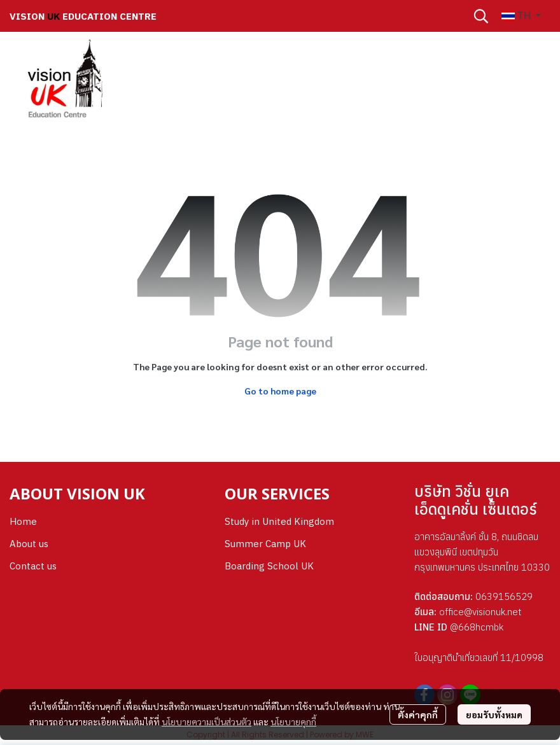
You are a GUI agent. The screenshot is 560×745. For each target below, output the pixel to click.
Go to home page (280, 391)
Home (23, 521)
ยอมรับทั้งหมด (494, 714)
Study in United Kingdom (279, 521)
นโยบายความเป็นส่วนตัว (206, 721)
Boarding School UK (269, 566)
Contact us (33, 566)
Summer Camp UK (265, 544)
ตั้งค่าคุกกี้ (418, 714)
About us (29, 544)
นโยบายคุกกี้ (293, 721)
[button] (481, 16)
